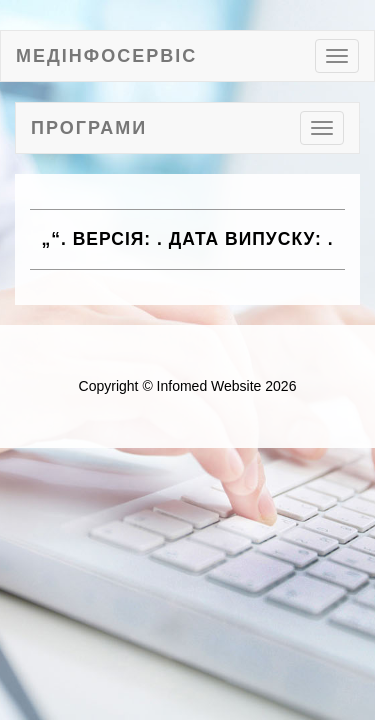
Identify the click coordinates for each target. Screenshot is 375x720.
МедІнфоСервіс (106, 56)
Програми (89, 128)
